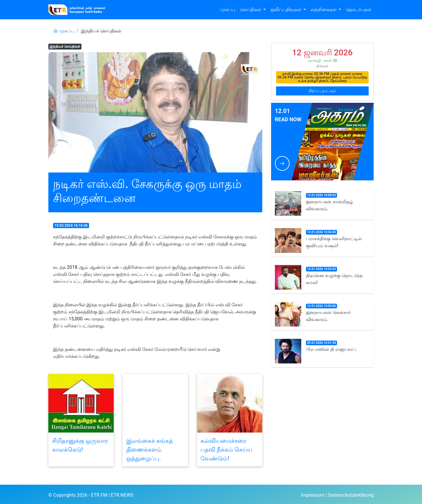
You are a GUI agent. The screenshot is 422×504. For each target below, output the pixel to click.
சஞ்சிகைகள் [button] (324, 10)
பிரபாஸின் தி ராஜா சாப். (331, 349)
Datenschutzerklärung (351, 495)
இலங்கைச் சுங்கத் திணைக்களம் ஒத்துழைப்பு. (150, 450)
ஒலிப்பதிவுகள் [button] (286, 10)
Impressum (313, 495)
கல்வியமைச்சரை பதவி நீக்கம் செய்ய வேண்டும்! (226, 450)
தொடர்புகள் (359, 10)
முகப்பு (228, 10)
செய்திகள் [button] (251, 10)
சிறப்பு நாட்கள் (322, 91)
